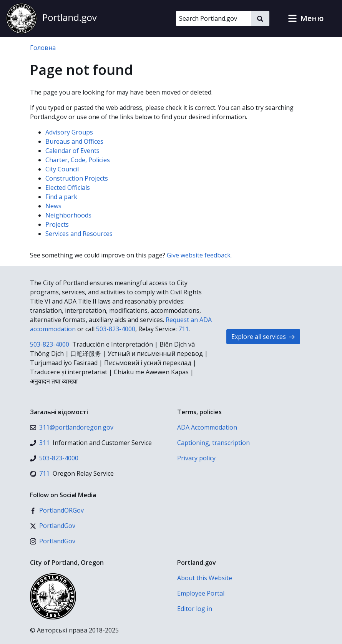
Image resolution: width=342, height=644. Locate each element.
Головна (43, 48)
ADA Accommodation (207, 427)
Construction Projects (77, 178)
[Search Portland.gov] (213, 18)
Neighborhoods (68, 215)
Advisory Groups (69, 132)
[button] (306, 18)
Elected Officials (68, 188)
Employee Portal (201, 593)
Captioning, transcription (213, 443)
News (53, 206)
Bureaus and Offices (74, 141)
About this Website (205, 578)
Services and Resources (79, 234)
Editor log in (195, 609)
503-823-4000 (116, 329)
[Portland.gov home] (51, 18)
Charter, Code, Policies (78, 160)
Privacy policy (196, 458)
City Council (62, 169)
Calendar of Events (72, 151)
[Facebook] (57, 510)
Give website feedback (199, 255)
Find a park (61, 197)
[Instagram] (53, 541)
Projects (57, 224)
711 (183, 329)
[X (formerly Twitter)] (53, 526)
